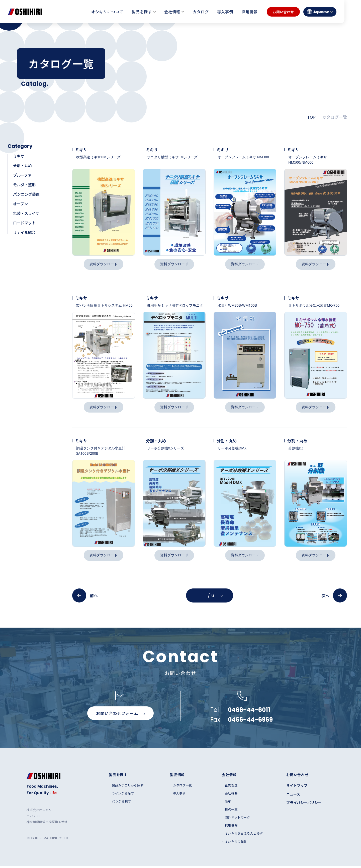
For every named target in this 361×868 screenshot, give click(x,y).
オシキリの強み (236, 843)
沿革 (228, 803)
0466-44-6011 (249, 712)
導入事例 (225, 12)
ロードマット (24, 223)
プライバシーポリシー (304, 805)
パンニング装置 (26, 194)
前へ (85, 597)
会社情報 (172, 12)
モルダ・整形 (24, 185)
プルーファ (22, 175)
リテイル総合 (24, 232)
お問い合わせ (283, 12)
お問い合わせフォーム (120, 715)
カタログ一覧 (183, 787)
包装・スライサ (26, 213)
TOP (311, 117)
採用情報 (250, 12)
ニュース (293, 796)
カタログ (201, 12)
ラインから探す (123, 795)
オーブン (20, 204)
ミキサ (19, 156)
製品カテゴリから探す (128, 787)
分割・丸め (22, 165)
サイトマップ (297, 787)
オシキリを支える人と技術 (244, 835)
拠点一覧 (231, 811)
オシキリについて (107, 12)
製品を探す (142, 12)
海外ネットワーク (238, 819)
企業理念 (231, 787)
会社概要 (231, 795)
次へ (334, 597)
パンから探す (121, 803)
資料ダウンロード (104, 264)
